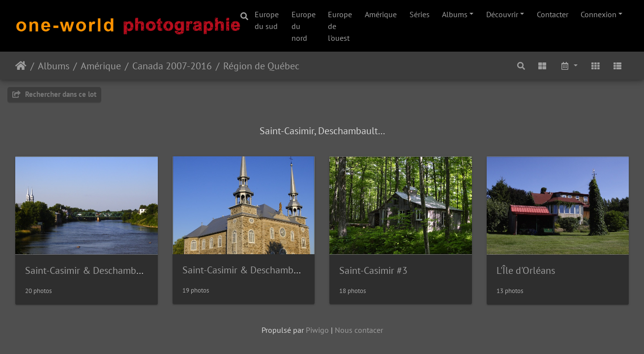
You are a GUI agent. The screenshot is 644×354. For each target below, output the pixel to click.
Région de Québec (261, 66)
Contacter (553, 14)
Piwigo (317, 330)
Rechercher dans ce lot (54, 94)
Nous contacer (359, 330)
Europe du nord (304, 26)
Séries (420, 14)
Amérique (381, 14)
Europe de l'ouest (340, 26)
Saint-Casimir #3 (373, 270)
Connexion (599, 14)
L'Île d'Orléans (526, 270)
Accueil (21, 66)
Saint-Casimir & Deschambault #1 (96, 270)
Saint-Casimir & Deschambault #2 (253, 270)
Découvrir (502, 14)
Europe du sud (267, 20)
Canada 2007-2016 (172, 66)
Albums (455, 14)
